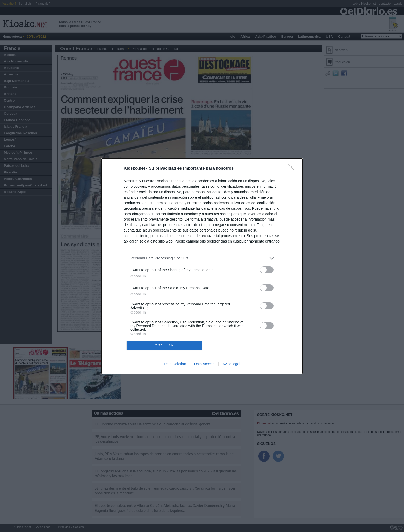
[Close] (292, 169)
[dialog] (202, 266)
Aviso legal (231, 364)
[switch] (267, 270)
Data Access (204, 364)
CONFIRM (164, 345)
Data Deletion (175, 364)
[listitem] (202, 258)
